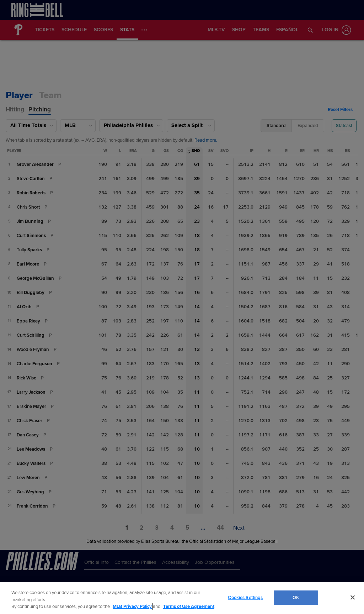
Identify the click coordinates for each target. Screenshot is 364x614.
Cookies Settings (245, 597)
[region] (182, 598)
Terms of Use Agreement (189, 607)
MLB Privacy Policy (132, 607)
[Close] (353, 597)
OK (296, 597)
